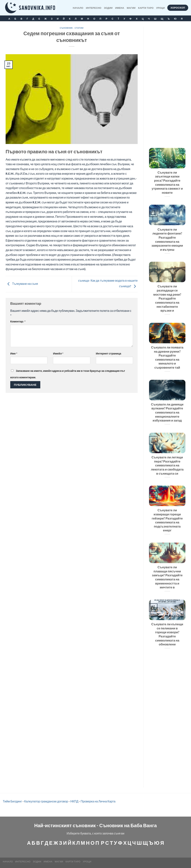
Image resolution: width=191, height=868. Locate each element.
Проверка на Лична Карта (98, 801)
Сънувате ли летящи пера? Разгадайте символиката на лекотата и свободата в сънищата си (167, 465)
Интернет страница (109, 353)
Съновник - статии (72, 28)
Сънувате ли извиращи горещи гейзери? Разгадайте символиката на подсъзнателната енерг (167, 520)
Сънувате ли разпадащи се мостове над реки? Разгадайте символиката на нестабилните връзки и (167, 298)
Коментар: (18, 321)
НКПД (74, 801)
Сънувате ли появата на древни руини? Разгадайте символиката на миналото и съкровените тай (167, 357)
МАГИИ (131, 8)
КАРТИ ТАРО (146, 8)
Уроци (160, 8)
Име (14, 353)
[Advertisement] (167, 83)
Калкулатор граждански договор (46, 801)
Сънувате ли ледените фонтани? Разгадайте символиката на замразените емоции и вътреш (167, 240)
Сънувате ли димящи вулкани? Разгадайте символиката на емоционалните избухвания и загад (167, 412)
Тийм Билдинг (12, 801)
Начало (78, 8)
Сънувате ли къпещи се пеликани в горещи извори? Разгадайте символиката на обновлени (167, 634)
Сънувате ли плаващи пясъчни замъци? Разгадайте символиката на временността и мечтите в (167, 577)
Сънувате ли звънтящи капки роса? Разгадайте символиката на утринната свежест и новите (167, 183)
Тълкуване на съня (22, 284)
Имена (120, 8)
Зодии (108, 8)
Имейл (58, 353)
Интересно (94, 8)
